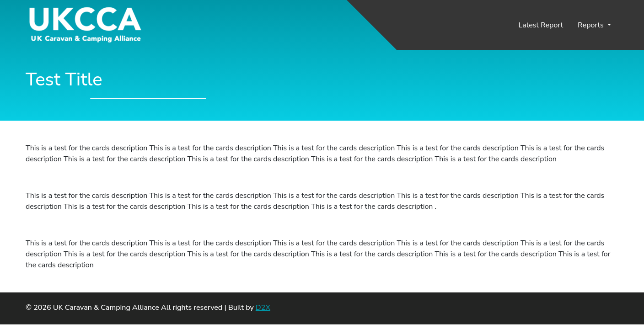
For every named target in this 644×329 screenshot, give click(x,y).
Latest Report (541, 25)
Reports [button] (592, 25)
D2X (263, 308)
